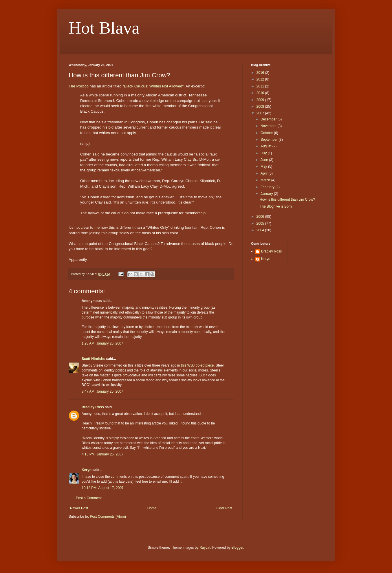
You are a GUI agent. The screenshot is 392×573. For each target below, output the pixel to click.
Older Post (224, 508)
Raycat (205, 548)
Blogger (238, 548)
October (267, 133)
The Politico (79, 86)
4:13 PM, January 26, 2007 (102, 454)
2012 (261, 79)
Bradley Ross (93, 407)
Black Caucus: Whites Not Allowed (153, 86)
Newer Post (79, 508)
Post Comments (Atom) (108, 517)
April (264, 173)
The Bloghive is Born (276, 206)
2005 (261, 224)
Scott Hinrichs (93, 359)
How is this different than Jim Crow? (287, 199)
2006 (261, 217)
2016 (261, 73)
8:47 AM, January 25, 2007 (102, 391)
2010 (261, 93)
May (264, 166)
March (266, 180)
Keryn (87, 470)
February (268, 187)
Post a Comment (89, 498)
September (270, 140)
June (265, 160)
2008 (261, 107)
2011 (261, 86)
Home (152, 508)
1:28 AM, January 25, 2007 (102, 343)
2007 (261, 113)
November (269, 126)
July (264, 153)
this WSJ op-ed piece (197, 365)
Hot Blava (104, 28)
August (266, 146)
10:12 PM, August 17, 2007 (103, 488)
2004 (261, 230)
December (269, 119)
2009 (261, 100)
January (267, 194)
